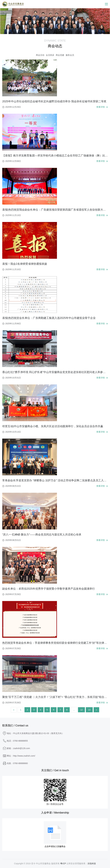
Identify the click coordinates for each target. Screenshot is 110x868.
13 (89, 710)
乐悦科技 (92, 864)
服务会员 (70, 55)
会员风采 (50, 55)
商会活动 (40, 55)
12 (81, 710)
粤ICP (63, 864)
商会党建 (60, 55)
